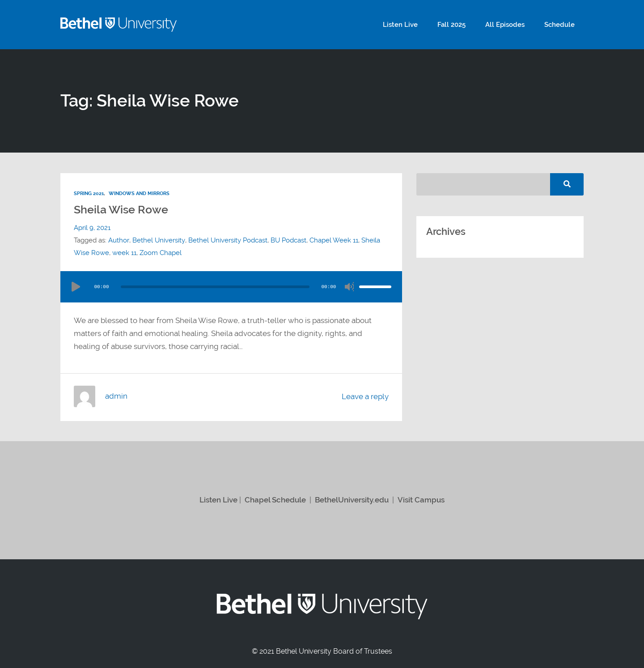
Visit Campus (421, 499)
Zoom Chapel (161, 252)
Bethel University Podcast (227, 240)
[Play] (76, 286)
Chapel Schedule (275, 499)
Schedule (562, 25)
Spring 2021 (89, 193)
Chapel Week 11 (333, 240)
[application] (231, 286)
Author (119, 240)
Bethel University (158, 240)
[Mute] (349, 286)
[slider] (215, 286)
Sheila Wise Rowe (122, 209)
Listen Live (416, 25)
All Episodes (512, 25)
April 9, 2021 (92, 227)
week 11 (124, 252)
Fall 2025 (463, 25)
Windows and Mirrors (139, 193)
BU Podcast (288, 240)
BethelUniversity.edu (352, 499)
